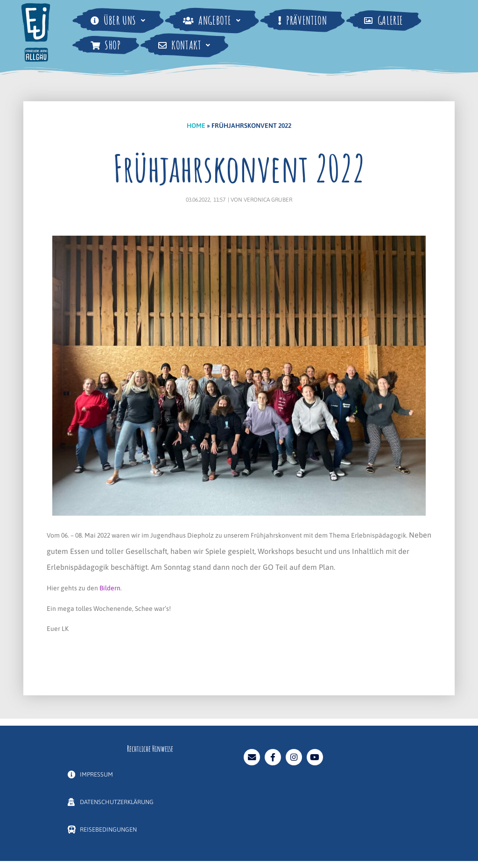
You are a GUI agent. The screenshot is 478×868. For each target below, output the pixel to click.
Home (196, 126)
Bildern (110, 588)
